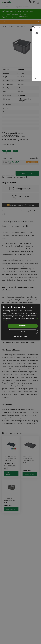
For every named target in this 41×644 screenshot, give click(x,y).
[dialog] (20, 322)
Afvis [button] (23, 332)
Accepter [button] (23, 326)
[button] (20, 336)
